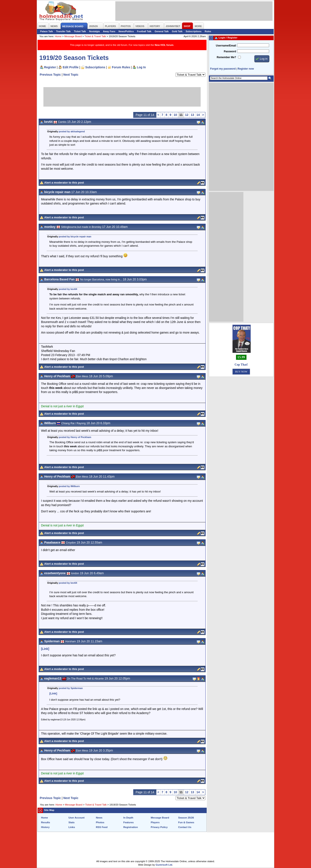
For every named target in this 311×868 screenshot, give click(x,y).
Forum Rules (121, 67)
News (99, 818)
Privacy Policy (159, 827)
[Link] (45, 649)
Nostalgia (94, 31)
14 (198, 115)
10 (175, 115)
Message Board (73, 36)
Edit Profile (71, 67)
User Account (76, 818)
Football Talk (144, 31)
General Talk (162, 31)
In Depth (128, 818)
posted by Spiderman (71, 688)
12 (187, 115)
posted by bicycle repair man (75, 237)
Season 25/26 (186, 818)
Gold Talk (177, 31)
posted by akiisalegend (72, 131)
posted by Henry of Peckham (75, 437)
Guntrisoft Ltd (164, 865)
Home (58, 36)
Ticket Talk (80, 31)
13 (192, 115)
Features (129, 822)
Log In (141, 67)
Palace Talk (47, 31)
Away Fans (109, 31)
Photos (100, 822)
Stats (71, 822)
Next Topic (71, 75)
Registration (131, 827)
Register (50, 67)
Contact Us (185, 827)
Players (155, 822)
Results (46, 822)
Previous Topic (50, 75)
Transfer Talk (63, 31)
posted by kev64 (68, 289)
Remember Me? (226, 57)
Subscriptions (194, 31)
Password (230, 51)
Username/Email (226, 46)
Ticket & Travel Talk (95, 36)
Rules (208, 31)
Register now (246, 69)
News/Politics (126, 31)
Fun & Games (186, 822)
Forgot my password (223, 69)
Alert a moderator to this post (64, 183)
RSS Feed (102, 827)
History (45, 827)
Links (72, 827)
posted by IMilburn (69, 486)
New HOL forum (164, 45)
